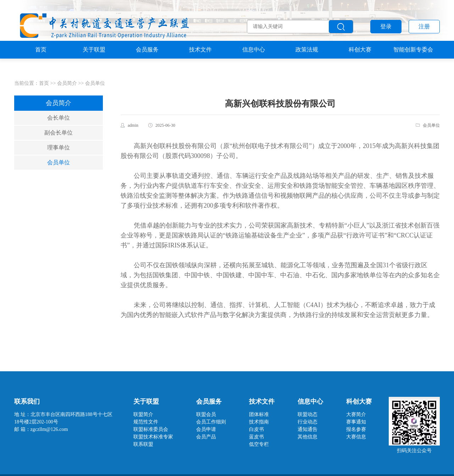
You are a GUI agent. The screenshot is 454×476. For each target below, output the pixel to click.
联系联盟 (143, 444)
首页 (41, 62)
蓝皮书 (256, 437)
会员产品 (206, 437)
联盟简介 (143, 414)
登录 (386, 26)
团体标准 (259, 414)
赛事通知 (356, 422)
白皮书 (256, 429)
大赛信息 (356, 437)
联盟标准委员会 (151, 429)
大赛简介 (356, 414)
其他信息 (308, 437)
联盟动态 (308, 414)
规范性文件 (146, 422)
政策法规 (307, 62)
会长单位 (59, 118)
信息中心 (254, 62)
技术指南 (259, 422)
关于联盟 (94, 62)
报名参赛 (356, 429)
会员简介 (67, 83)
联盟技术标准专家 (153, 437)
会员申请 (206, 429)
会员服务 (147, 62)
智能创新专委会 (413, 62)
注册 (424, 26)
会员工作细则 (211, 422)
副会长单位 (59, 133)
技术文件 (200, 62)
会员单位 (95, 83)
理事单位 (59, 147)
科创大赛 (360, 62)
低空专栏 (259, 444)
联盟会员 (206, 414)
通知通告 (308, 429)
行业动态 (308, 422)
